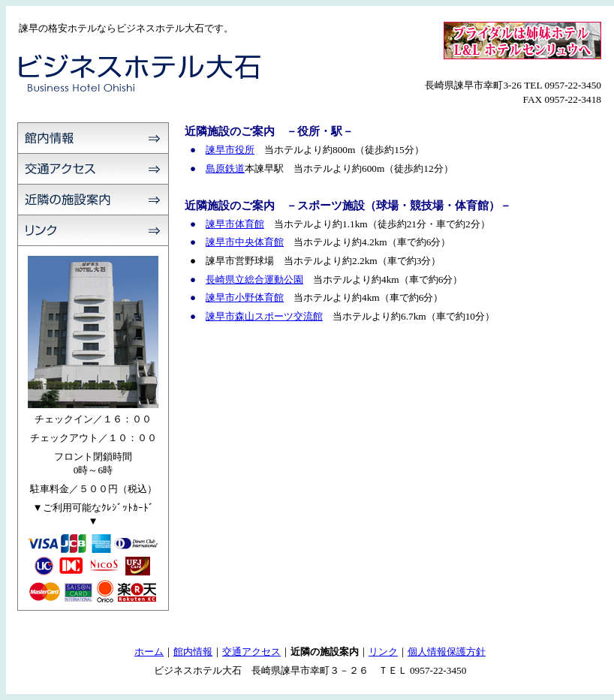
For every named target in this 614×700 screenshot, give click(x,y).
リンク (383, 652)
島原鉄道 (225, 168)
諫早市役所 (230, 150)
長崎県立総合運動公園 (254, 279)
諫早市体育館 (235, 224)
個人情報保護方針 (447, 652)
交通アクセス (251, 652)
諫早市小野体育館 (245, 297)
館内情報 (193, 652)
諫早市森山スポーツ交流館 (264, 316)
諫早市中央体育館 (245, 242)
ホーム (149, 652)
